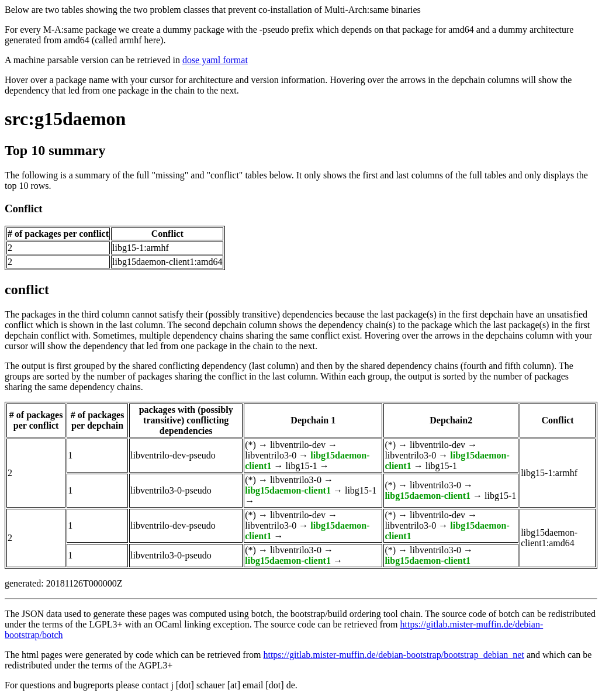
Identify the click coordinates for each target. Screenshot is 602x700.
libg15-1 (302, 466)
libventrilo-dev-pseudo (173, 455)
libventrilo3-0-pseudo (171, 490)
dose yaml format (215, 60)
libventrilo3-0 (271, 455)
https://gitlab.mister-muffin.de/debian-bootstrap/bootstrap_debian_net (393, 655)
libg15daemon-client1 (288, 490)
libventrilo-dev (298, 445)
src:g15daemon (65, 119)
